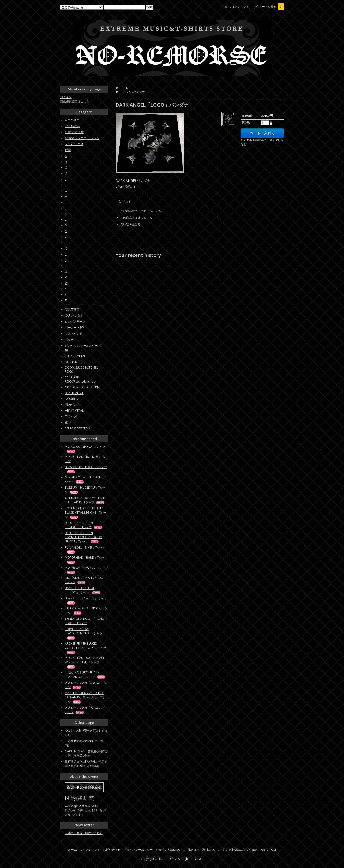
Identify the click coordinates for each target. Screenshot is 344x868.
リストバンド (74, 334)
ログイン (66, 97)
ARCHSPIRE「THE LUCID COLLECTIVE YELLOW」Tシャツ (86, 648)
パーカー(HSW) (75, 328)
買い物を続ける (130, 224)
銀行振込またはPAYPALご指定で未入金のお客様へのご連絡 (86, 764)
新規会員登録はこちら (75, 101)
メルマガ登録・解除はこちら (84, 833)
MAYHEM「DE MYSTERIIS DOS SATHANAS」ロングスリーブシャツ (85, 697)
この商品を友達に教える (136, 218)
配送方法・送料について (204, 850)
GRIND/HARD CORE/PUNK (82, 387)
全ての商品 (72, 120)
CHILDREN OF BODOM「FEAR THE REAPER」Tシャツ (85, 500)
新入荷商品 (72, 310)
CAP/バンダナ (136, 92)
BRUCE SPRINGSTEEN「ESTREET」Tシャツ (84, 525)
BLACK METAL (74, 393)
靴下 (68, 422)
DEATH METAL (75, 362)
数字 (68, 150)
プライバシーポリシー (138, 850)
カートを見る (272, 7)
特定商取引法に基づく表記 (240, 850)
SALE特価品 (72, 126)
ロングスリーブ (75, 322)
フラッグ (71, 416)
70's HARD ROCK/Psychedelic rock (81, 379)
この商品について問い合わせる (141, 211)
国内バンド (72, 405)
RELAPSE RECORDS (77, 428)
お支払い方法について (170, 850)
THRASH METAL (75, 356)
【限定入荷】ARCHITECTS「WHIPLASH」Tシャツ (86, 674)
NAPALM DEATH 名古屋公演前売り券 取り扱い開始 (86, 753)
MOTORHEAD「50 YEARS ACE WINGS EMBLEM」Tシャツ (85, 662)
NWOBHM (72, 399)
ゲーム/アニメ (74, 144)
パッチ (69, 340)
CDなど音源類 (74, 132)
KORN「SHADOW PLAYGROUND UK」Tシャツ (84, 633)
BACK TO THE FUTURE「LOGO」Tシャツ (83, 590)
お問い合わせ (112, 850)
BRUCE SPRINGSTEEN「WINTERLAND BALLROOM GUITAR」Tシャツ (84, 537)
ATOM (272, 850)
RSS (263, 850)
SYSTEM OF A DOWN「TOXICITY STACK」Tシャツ (86, 621)
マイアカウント (239, 7)
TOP (118, 88)
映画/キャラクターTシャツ (82, 138)
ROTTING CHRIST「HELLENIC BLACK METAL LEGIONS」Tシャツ (86, 513)
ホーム (72, 850)
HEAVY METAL (74, 411)
